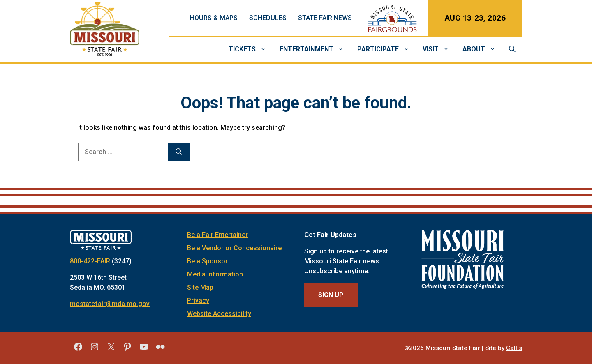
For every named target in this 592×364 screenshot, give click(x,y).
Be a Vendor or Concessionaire (234, 248)
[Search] (179, 152)
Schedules (268, 18)
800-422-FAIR (90, 261)
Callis (514, 348)
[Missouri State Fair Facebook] (78, 350)
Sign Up (331, 295)
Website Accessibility (219, 314)
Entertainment (315, 49)
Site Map (200, 287)
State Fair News (325, 18)
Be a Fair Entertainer (217, 235)
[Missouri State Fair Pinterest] (127, 350)
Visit (439, 49)
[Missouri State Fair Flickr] (160, 350)
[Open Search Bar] (512, 49)
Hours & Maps (214, 18)
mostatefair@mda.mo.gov (110, 304)
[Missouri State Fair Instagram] (95, 350)
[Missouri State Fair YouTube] (144, 350)
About (482, 49)
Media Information (215, 274)
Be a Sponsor (207, 261)
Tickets (251, 49)
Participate (387, 49)
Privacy (198, 301)
